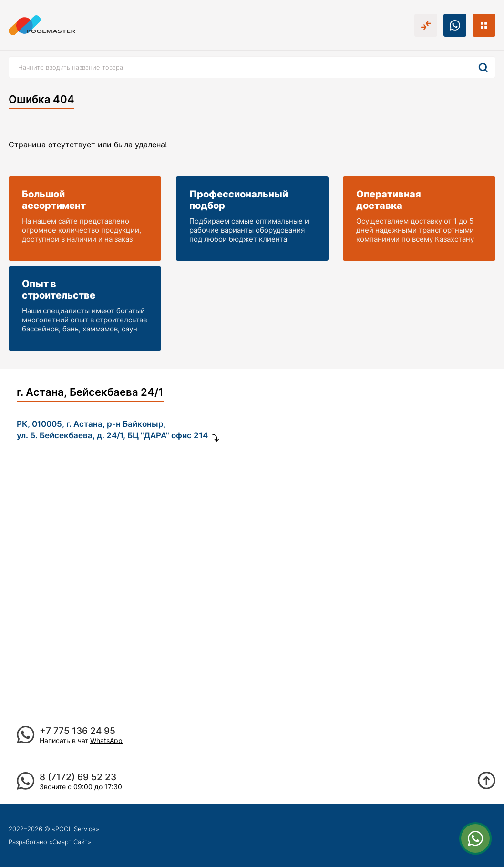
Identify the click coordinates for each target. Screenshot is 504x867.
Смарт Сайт (70, 842)
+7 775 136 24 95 (77, 731)
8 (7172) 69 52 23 (78, 777)
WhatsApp (106, 740)
